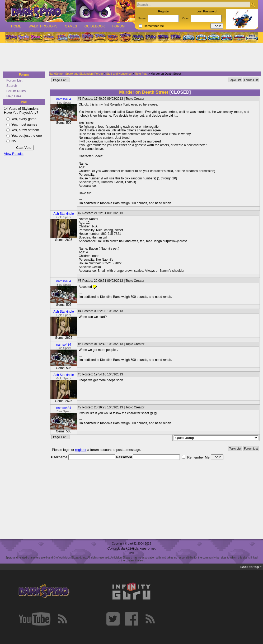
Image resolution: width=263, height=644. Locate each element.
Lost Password (206, 11)
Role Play (141, 74)
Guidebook (95, 26)
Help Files (14, 96)
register (81, 450)
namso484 (64, 99)
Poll (24, 102)
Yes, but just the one (27, 135)
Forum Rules (16, 91)
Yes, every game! (24, 119)
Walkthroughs (43, 26)
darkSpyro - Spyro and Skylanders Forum (76, 74)
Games (71, 26)
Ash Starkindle (64, 214)
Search (12, 86)
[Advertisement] (130, 58)
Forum (118, 26)
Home (16, 26)
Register (164, 11)
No (13, 141)
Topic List (235, 80)
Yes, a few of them (25, 130)
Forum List (14, 80)
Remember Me (154, 26)
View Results (14, 154)
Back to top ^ (251, 567)
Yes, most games (24, 124)
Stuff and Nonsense (119, 74)
